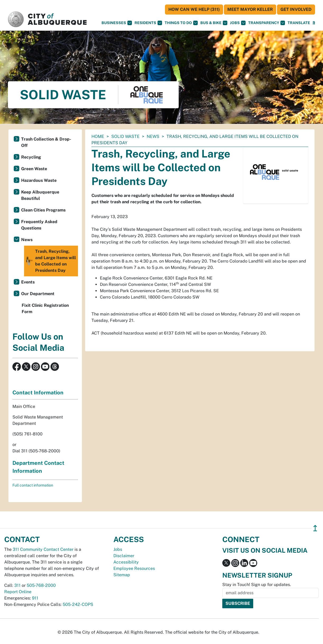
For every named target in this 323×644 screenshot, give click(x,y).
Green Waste (34, 169)
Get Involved (296, 9)
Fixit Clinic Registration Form (45, 309)
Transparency (267, 23)
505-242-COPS (78, 604)
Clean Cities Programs (43, 210)
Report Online (18, 592)
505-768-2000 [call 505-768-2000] (41, 585)
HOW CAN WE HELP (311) (194, 9)
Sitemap (122, 575)
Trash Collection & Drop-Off (46, 142)
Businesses (117, 23)
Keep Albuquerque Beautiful (40, 195)
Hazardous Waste (39, 180)
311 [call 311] (17, 585)
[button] (299, 23)
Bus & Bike (214, 23)
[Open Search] (314, 23)
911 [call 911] (35, 598)
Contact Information (38, 393)
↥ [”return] (315, 528)
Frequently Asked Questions (39, 225)
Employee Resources (134, 568)
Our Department (38, 294)
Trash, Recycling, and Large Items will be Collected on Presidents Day (51, 261)
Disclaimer (124, 556)
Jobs (238, 23)
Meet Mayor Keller (250, 9)
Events (28, 282)
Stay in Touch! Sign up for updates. (257, 585)
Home (98, 136)
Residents (148, 23)
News (153, 136)
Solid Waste (125, 136)
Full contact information (33, 485)
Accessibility (126, 562)
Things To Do (181, 23)
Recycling (31, 157)
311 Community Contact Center (43, 549)
